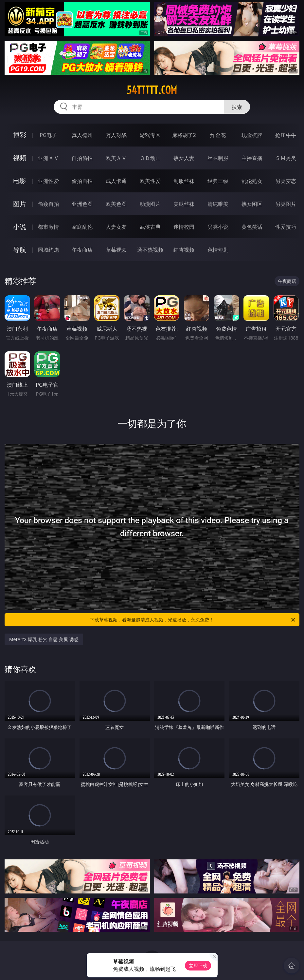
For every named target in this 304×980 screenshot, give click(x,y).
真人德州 (82, 135)
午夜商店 (82, 250)
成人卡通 (116, 181)
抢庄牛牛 (286, 135)
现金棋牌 (252, 135)
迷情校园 (184, 227)
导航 (20, 250)
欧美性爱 (150, 181)
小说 (20, 227)
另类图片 (286, 204)
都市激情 (48, 227)
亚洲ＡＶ (48, 158)
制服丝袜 (184, 181)
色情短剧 (218, 250)
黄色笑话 (252, 227)
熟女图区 (252, 204)
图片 (20, 204)
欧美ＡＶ (116, 158)
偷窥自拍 (48, 204)
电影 (20, 181)
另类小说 (218, 227)
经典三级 (218, 181)
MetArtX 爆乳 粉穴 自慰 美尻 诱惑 (44, 639)
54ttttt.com (152, 90)
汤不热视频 (150, 250)
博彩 (20, 135)
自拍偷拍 (82, 158)
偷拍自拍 (82, 181)
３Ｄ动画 (150, 158)
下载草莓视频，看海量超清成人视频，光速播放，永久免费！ (193, 620)
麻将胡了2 (184, 135)
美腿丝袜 (184, 204)
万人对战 (116, 135)
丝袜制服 (218, 158)
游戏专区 (150, 135)
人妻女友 (116, 227)
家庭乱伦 (82, 227)
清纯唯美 (218, 204)
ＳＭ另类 (286, 158)
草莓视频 (116, 250)
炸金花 (218, 135)
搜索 (237, 107)
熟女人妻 (184, 158)
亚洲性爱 (48, 181)
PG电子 (48, 135)
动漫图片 (150, 204)
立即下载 (198, 965)
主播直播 (252, 158)
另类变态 (286, 181)
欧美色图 (116, 204)
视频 (20, 158)
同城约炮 (48, 250)
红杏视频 (184, 250)
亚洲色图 (82, 204)
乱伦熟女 (252, 181)
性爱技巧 (286, 227)
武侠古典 (150, 227)
